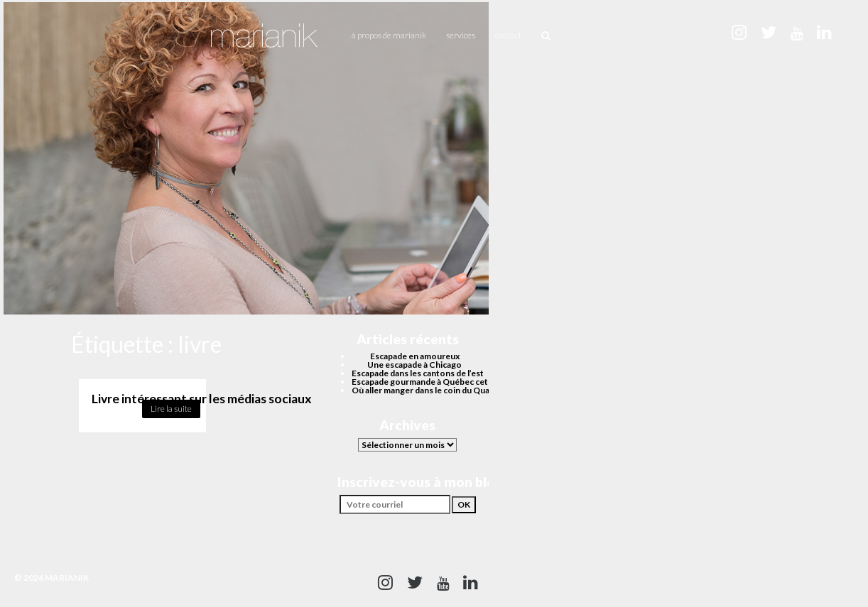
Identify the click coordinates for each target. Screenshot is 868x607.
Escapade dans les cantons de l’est (418, 373)
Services (461, 35)
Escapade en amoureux (415, 356)
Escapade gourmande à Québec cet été (427, 382)
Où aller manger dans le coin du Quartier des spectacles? (461, 390)
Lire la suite (171, 409)
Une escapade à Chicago (414, 365)
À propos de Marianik (389, 35)
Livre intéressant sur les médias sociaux (202, 399)
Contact (508, 35)
